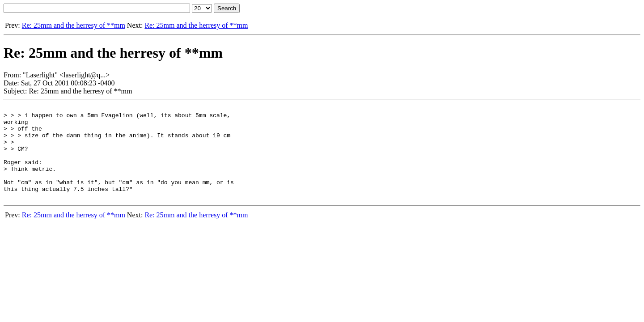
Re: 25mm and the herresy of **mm (74, 25)
